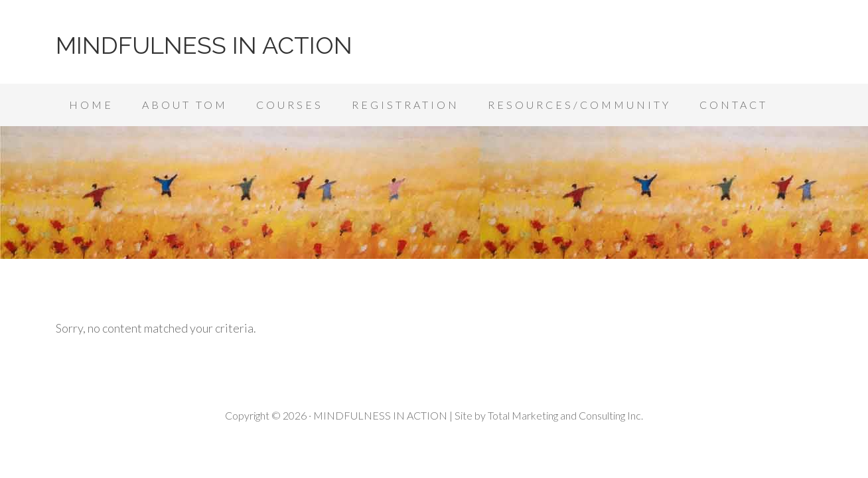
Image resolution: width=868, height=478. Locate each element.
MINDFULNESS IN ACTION (204, 45)
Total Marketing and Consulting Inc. (565, 415)
